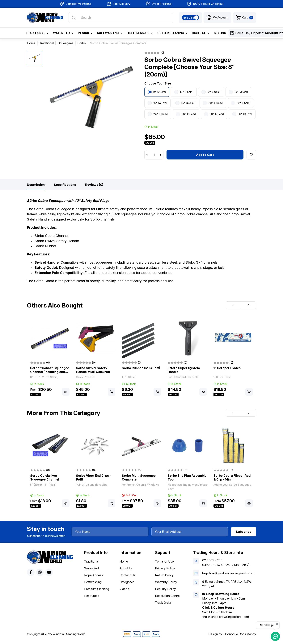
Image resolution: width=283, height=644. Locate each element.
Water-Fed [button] (61, 33)
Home (124, 561)
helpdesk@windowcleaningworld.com (228, 573)
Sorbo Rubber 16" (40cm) (141, 368)
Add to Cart (205, 155)
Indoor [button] (83, 33)
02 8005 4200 (212, 560)
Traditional (91, 561)
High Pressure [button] (138, 33)
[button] (218, 18)
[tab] (36, 185)
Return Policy (164, 575)
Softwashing (93, 582)
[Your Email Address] (190, 532)
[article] (50, 358)
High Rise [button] (199, 33)
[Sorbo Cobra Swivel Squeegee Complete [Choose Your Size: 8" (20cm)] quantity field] (154, 155)
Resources (92, 596)
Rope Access (94, 575)
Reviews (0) (94, 185)
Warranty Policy (166, 582)
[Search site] (74, 18)
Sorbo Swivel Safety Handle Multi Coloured (93, 370)
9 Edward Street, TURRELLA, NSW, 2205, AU (227, 584)
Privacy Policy (165, 568)
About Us (126, 568)
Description (36, 185)
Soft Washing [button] (108, 33)
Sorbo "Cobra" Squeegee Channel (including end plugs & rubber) (50, 372)
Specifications (65, 185)
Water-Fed (91, 568)
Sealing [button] (220, 33)
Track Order (163, 603)
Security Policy (165, 589)
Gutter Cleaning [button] (171, 33)
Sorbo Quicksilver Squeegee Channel (45, 477)
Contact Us (127, 575)
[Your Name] (110, 532)
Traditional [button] (35, 33)
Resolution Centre (167, 596)
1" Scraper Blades (227, 368)
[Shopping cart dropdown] (245, 18)
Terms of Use (164, 561)
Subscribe (244, 532)
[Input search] (121, 18)
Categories (127, 582)
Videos (124, 589)
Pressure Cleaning (97, 589)
